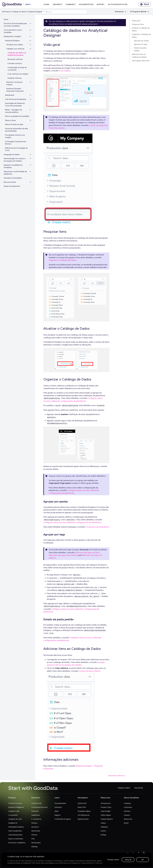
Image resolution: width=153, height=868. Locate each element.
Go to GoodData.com (118, 4)
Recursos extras (10, 183)
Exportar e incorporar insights (15, 84)
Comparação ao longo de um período (18, 69)
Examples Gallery (84, 812)
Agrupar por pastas (141, 41)
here (92, 21)
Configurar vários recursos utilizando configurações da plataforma (72, 522)
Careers (127, 816)
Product (12, 798)
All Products (6, 12)
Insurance (35, 828)
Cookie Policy (63, 863)
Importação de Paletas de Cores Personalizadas (15, 105)
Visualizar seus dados (15, 45)
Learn (46, 4)
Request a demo (124, 789)
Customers (128, 808)
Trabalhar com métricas (16, 49)
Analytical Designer (13, 41)
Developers (83, 798)
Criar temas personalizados (16, 100)
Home (7, 20)
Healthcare (36, 816)
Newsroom (128, 820)
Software (35, 812)
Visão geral (136, 21)
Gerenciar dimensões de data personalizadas (17, 130)
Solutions (36, 798)
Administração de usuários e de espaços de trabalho (15, 161)
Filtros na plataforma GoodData (18, 117)
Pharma (34, 836)
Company (127, 804)
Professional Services (39, 808)
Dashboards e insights (13, 37)
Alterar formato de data (15, 125)
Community (71, 4)
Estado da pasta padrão (140, 49)
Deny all (128, 859)
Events (103, 832)
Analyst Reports (107, 820)
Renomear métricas (16, 60)
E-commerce (36, 820)
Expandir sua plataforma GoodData (14, 167)
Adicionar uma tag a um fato (87, 552)
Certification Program (63, 820)
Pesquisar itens (138, 24)
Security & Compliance (17, 843)
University (58, 4)
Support (100, 4)
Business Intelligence (16, 808)
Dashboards (10, 96)
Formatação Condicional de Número (16, 143)
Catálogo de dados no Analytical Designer (17, 55)
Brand (126, 824)
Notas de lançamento (12, 187)
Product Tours (106, 808)
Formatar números (15, 64)
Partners (127, 812)
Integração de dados (12, 155)
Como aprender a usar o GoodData (14, 32)
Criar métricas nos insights (18, 75)
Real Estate (36, 832)
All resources (106, 804)
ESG (33, 840)
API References (84, 816)
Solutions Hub (36, 804)
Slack (145, 4)
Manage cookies (112, 859)
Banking (34, 847)
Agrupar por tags (141, 44)
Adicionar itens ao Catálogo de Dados (139, 56)
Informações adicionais (141, 61)
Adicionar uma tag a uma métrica (63, 555)
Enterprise (121, 12)
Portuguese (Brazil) (140, 12)
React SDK (82, 808)
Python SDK (82, 804)
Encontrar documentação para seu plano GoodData (16, 26)
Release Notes (83, 820)
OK (142, 859)
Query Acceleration (16, 840)
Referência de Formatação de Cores (17, 150)
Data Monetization (15, 836)
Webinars (104, 828)
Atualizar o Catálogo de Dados (141, 29)
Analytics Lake (14, 812)
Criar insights (65, 71)
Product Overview (15, 804)
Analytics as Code (15, 820)
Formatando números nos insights (15, 137)
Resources (105, 798)
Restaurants (36, 843)
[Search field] (65, 12)
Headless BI (13, 824)
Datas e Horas (11, 121)
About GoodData (131, 798)
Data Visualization (15, 832)
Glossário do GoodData (13, 179)
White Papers (106, 816)
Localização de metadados (97, 527)
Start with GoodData (33, 789)
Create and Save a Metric (90, 671)
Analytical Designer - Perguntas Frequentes (16, 91)
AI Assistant (13, 816)
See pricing (138, 789)
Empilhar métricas (15, 79)
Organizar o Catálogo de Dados (141, 36)
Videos (103, 824)
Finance (34, 824)
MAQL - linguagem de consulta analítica (14, 112)
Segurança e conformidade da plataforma (16, 174)
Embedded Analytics (16, 828)
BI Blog (103, 836)
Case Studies (106, 812)
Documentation (86, 4)
